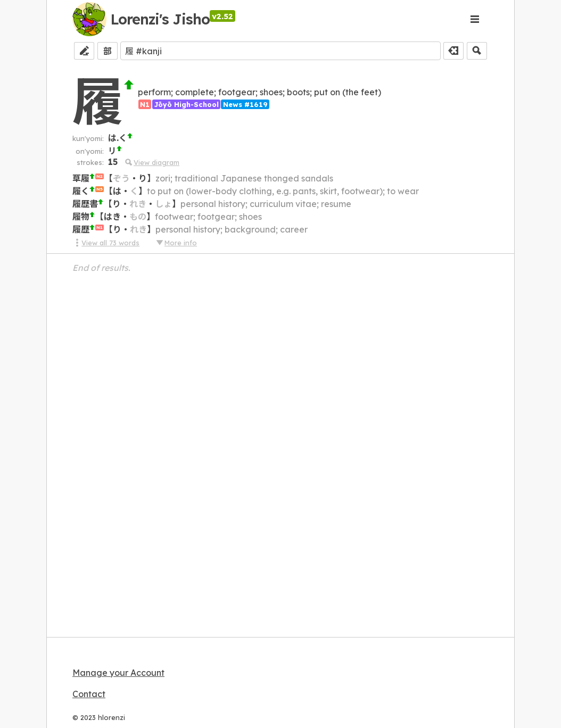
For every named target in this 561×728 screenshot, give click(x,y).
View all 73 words (106, 243)
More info (176, 243)
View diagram (152, 162)
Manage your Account (118, 673)
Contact (89, 694)
